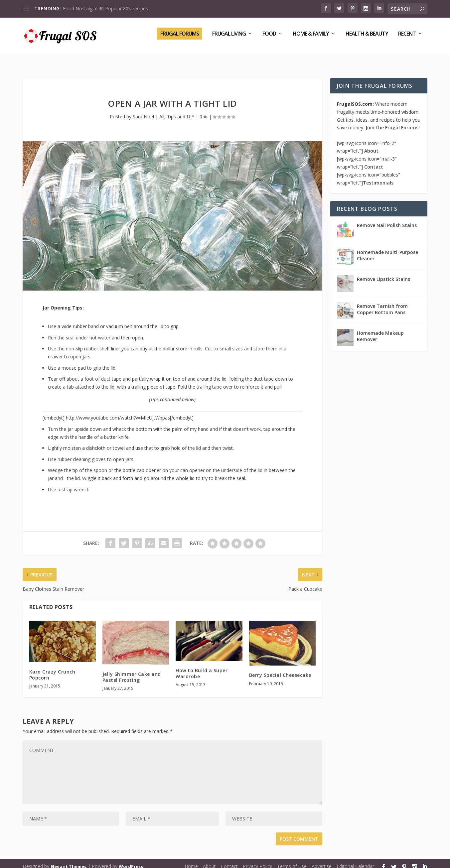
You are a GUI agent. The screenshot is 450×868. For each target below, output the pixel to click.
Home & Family (311, 39)
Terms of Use (292, 860)
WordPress (131, 860)
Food (269, 39)
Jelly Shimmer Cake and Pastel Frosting (132, 671)
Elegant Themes (69, 860)
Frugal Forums (180, 38)
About (371, 145)
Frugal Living (229, 39)
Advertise (322, 860)
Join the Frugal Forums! (393, 122)
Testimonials (378, 177)
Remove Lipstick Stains (383, 273)
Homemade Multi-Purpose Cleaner (387, 249)
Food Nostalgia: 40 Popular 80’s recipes (105, 8)
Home (191, 860)
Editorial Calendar (355, 860)
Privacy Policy (257, 860)
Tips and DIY (181, 111)
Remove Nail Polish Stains (387, 219)
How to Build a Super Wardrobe (202, 667)
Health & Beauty (367, 39)
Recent (407, 39)
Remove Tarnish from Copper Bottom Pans (382, 303)
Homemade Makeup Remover (380, 330)
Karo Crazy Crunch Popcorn (52, 669)
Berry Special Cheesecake (280, 669)
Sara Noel (143, 111)
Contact (374, 161)
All (162, 111)
